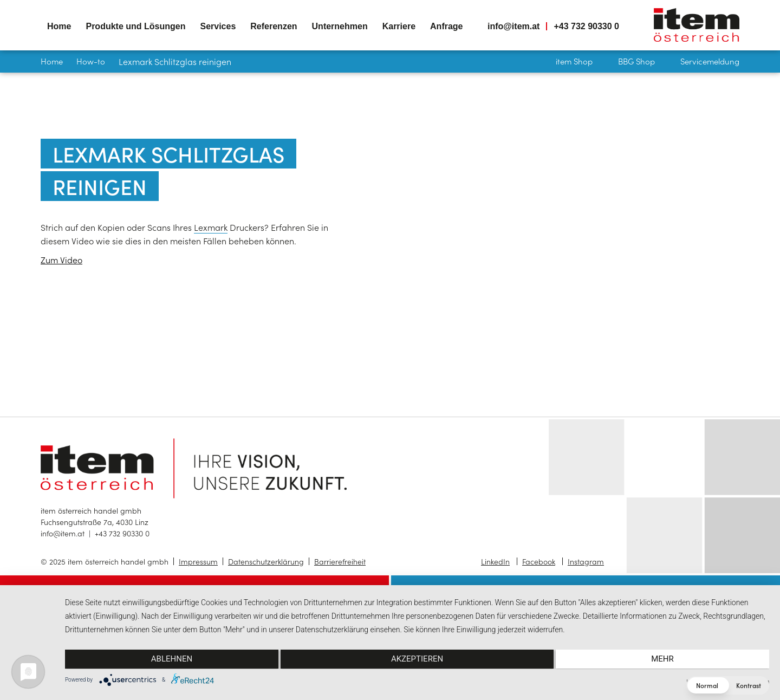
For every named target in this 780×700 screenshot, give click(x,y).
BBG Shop (636, 61)
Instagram (586, 561)
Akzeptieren (417, 660)
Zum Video (61, 260)
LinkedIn (495, 561)
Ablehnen (170, 660)
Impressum (198, 561)
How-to (91, 61)
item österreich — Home (697, 25)
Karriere (399, 26)
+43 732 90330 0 (586, 26)
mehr (664, 660)
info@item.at (514, 26)
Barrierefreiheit (340, 561)
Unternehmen (340, 26)
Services (218, 26)
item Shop (574, 61)
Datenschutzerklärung (266, 561)
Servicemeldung (710, 61)
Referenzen (274, 26)
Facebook (539, 561)
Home (59, 26)
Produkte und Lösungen (135, 26)
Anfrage (446, 26)
